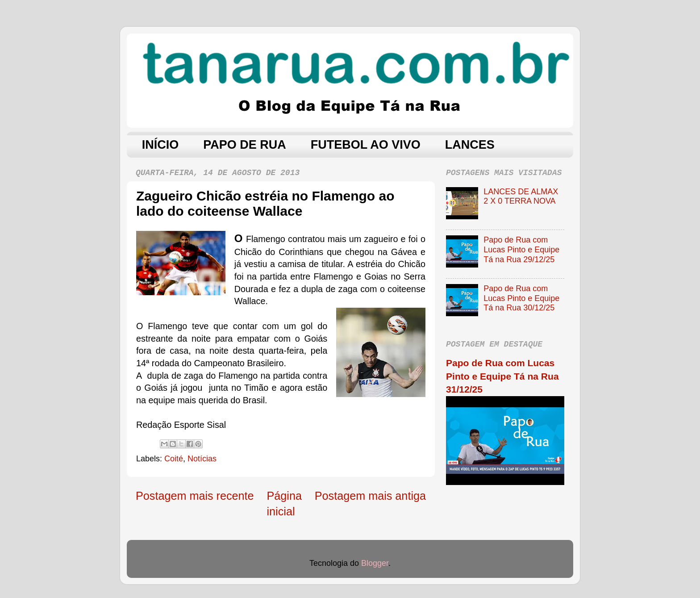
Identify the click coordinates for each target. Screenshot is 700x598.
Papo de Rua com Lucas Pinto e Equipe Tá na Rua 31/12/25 (502, 376)
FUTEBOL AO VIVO (366, 145)
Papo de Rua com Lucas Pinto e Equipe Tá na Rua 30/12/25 (521, 298)
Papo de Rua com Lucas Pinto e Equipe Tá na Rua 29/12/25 (521, 249)
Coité (174, 459)
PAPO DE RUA (245, 145)
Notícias (202, 459)
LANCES (470, 145)
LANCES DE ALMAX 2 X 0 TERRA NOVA (521, 197)
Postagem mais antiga (370, 496)
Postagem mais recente (195, 496)
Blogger (375, 563)
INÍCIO (160, 145)
